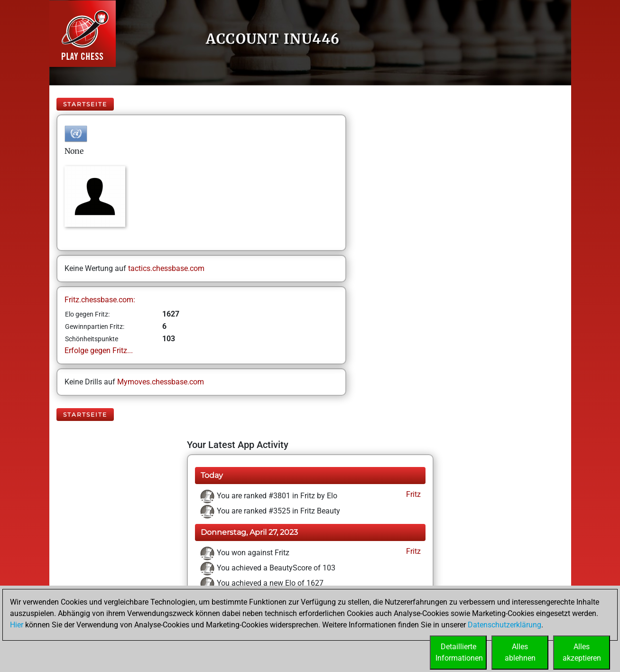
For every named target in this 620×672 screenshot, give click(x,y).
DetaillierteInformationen (459, 652)
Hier (17, 625)
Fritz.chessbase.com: (100, 300)
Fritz (412, 494)
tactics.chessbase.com (166, 268)
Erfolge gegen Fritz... (99, 350)
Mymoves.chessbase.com (161, 382)
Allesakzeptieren (582, 652)
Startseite (85, 104)
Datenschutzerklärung (504, 625)
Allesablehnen (520, 652)
